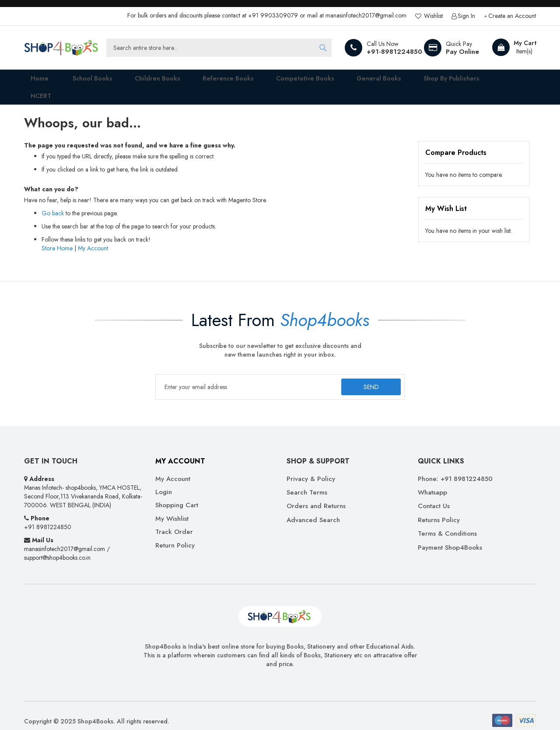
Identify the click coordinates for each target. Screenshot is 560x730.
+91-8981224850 (394, 52)
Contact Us (434, 495)
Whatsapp (432, 481)
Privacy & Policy (311, 468)
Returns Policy (439, 509)
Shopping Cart (177, 494)
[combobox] (219, 48)
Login (164, 481)
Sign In (466, 16)
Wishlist (432, 16)
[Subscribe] (369, 376)
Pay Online (462, 52)
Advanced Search (313, 509)
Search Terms (307, 481)
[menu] (280, 81)
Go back (53, 202)
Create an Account (512, 16)
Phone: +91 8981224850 (455, 468)
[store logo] (61, 48)
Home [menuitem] (33, 81)
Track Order (174, 521)
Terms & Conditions (447, 523)
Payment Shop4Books (450, 536)
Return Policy (175, 534)
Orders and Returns (316, 495)
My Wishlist (172, 507)
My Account (93, 237)
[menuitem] (83, 81)
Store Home (57, 237)
